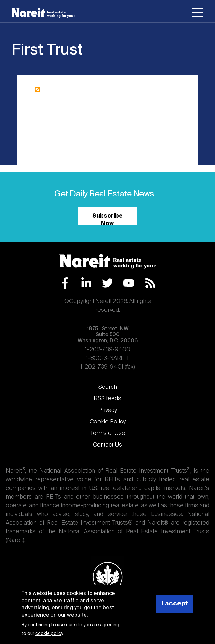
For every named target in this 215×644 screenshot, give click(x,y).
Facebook (65, 283)
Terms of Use (108, 433)
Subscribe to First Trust (37, 90)
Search (108, 387)
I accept (175, 604)
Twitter (107, 283)
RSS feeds (107, 399)
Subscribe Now (107, 219)
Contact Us (107, 445)
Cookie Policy (108, 422)
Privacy (108, 410)
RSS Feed (150, 283)
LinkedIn (86, 283)
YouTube (129, 283)
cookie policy (49, 634)
